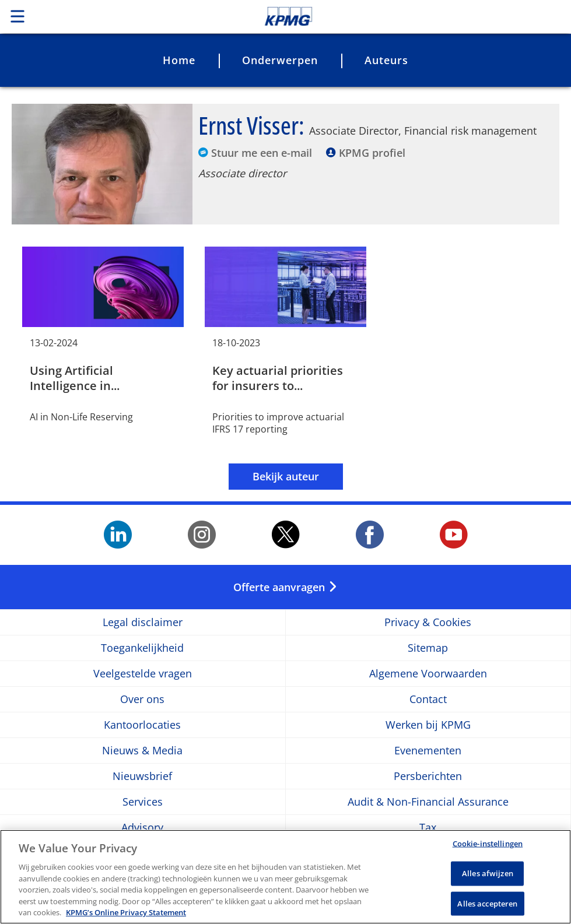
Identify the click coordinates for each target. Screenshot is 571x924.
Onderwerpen (280, 60)
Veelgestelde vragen (143, 674)
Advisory (142, 828)
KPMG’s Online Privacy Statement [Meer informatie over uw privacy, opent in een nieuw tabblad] (126, 915)
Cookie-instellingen (488, 846)
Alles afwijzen (488, 876)
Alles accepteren (487, 906)
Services (143, 802)
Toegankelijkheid (142, 648)
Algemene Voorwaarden (428, 674)
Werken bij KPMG (428, 725)
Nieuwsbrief (142, 776)
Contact (428, 699)
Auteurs (386, 60)
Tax (428, 828)
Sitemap (428, 648)
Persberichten (428, 776)
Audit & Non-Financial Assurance (428, 802)
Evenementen (428, 751)
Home (179, 60)
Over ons (142, 699)
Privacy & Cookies (428, 622)
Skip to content (401, 16)
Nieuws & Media (142, 751)
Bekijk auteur (286, 476)
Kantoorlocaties (142, 725)
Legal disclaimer (143, 622)
